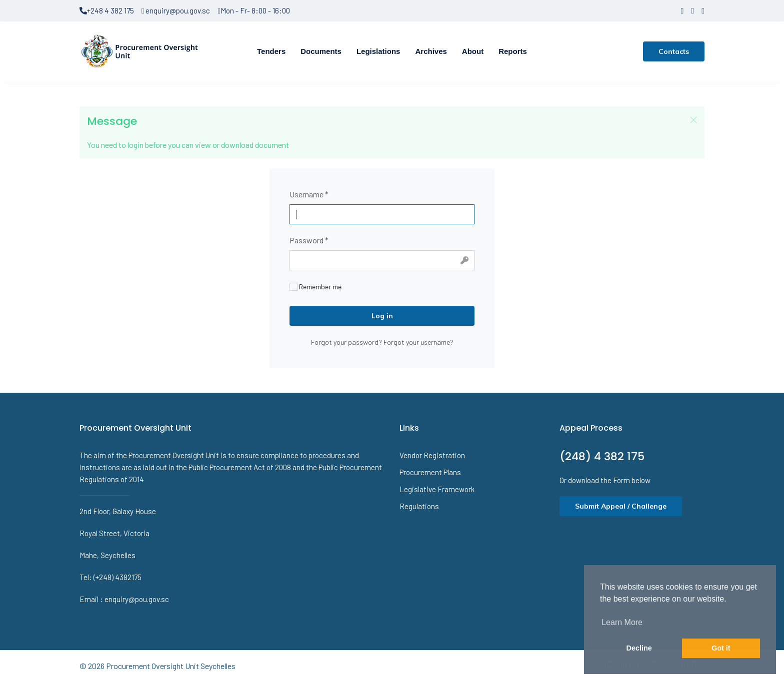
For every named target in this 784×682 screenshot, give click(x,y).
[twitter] (692, 10)
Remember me (315, 287)
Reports (513, 51)
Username (309, 194)
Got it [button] (721, 648)
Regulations (419, 506)
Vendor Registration (432, 455)
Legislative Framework (437, 489)
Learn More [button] (622, 622)
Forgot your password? (347, 342)
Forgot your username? (418, 342)
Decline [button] (639, 648)
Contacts (674, 51)
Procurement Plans (430, 472)
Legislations (378, 51)
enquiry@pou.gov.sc (176, 10)
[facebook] (682, 10)
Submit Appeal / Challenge (621, 506)
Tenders (271, 51)
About (473, 51)
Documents (321, 51)
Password (309, 240)
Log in (382, 316)
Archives (431, 51)
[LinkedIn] (703, 10)
